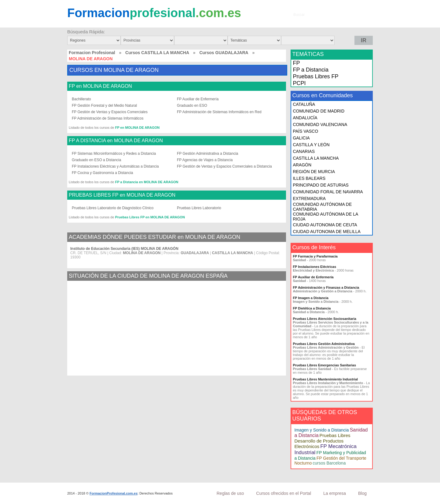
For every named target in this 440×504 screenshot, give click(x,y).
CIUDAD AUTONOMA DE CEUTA (325, 225)
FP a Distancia (311, 70)
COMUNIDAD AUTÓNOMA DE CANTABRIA (322, 207)
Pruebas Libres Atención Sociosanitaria (324, 319)
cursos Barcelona (329, 463)
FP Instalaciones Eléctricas (314, 267)
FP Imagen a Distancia (311, 298)
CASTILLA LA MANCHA (316, 158)
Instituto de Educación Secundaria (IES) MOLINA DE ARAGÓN (124, 249)
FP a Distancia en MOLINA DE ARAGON (147, 182)
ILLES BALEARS (309, 178)
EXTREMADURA (309, 198)
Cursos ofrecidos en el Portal (284, 493)
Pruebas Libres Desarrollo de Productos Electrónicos (322, 441)
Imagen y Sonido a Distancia (321, 430)
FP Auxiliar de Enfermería (198, 99)
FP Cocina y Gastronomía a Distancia (103, 173)
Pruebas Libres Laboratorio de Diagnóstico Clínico (113, 208)
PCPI (299, 83)
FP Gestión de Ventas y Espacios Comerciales (110, 112)
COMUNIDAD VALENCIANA (320, 124)
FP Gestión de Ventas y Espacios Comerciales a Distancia (224, 166)
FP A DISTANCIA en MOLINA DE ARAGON (116, 141)
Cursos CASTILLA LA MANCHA (157, 53)
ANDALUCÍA (305, 118)
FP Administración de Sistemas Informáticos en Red (219, 112)
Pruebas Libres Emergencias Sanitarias (324, 365)
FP (296, 63)
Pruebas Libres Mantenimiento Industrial (325, 379)
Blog (362, 493)
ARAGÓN (302, 165)
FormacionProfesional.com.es (114, 493)
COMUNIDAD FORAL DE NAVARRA (328, 192)
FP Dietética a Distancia (312, 308)
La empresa (335, 493)
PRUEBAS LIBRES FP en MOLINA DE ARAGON (122, 195)
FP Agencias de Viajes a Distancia (205, 160)
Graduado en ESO (192, 106)
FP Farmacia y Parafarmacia (315, 256)
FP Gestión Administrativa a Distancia (208, 154)
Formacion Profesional (92, 53)
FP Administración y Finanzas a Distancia (326, 287)
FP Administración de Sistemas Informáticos (108, 118)
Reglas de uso (230, 493)
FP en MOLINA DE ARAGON (100, 86)
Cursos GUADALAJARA (224, 53)
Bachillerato (81, 99)
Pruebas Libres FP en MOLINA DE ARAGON (150, 217)
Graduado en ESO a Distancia (96, 160)
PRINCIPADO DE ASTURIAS (321, 185)
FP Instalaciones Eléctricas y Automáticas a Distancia (115, 166)
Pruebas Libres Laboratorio (199, 208)
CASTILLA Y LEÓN (311, 145)
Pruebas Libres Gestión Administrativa (324, 344)
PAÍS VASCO (305, 131)
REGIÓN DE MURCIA (314, 172)
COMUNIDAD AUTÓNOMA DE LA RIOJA (325, 217)
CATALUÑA (304, 104)
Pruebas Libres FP (315, 76)
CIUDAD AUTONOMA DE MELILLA (326, 232)
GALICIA (301, 138)
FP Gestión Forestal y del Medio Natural (104, 106)
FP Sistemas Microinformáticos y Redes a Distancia (114, 154)
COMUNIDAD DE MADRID (319, 111)
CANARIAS (304, 151)
